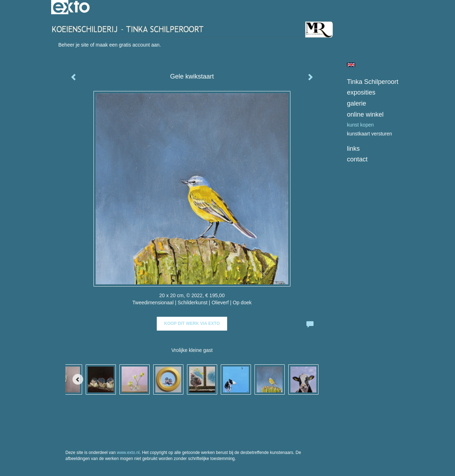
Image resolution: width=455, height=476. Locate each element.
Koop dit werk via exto (192, 323)
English (351, 65)
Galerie (357, 103)
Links (353, 149)
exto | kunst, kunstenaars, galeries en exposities (71, 7)
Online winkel (365, 114)
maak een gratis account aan (128, 45)
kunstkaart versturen (370, 134)
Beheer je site (74, 45)
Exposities (361, 92)
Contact (357, 159)
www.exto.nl (128, 453)
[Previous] (78, 379)
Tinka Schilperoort (373, 82)
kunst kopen (360, 125)
